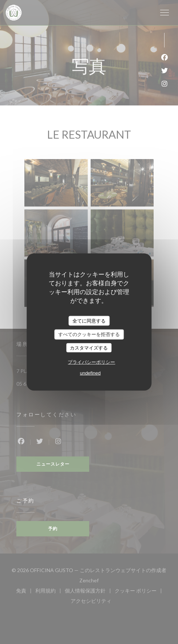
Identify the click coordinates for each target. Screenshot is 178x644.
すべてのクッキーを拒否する (89, 334)
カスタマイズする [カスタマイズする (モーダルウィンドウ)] (89, 348)
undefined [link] (90, 373)
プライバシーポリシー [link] (91, 362)
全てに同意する (89, 321)
